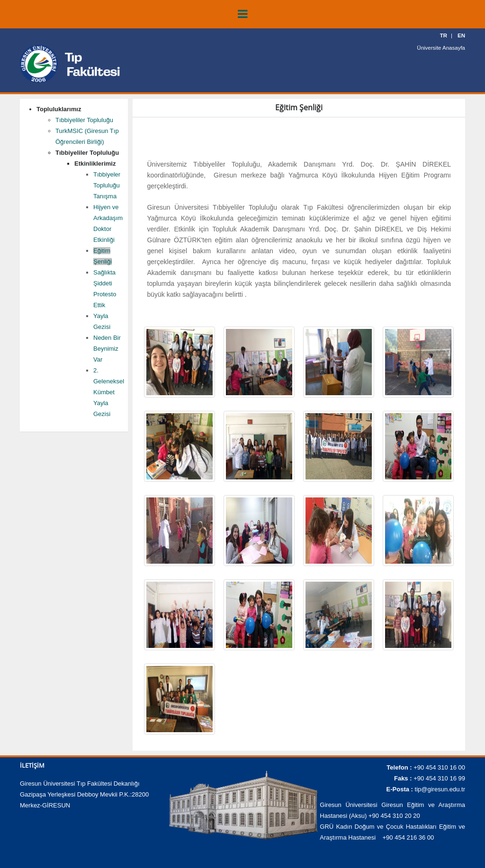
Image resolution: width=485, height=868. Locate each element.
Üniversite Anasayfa (442, 47)
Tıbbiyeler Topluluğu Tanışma (107, 185)
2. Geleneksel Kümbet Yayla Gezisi (109, 392)
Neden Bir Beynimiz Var (107, 349)
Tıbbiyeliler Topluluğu (84, 120)
